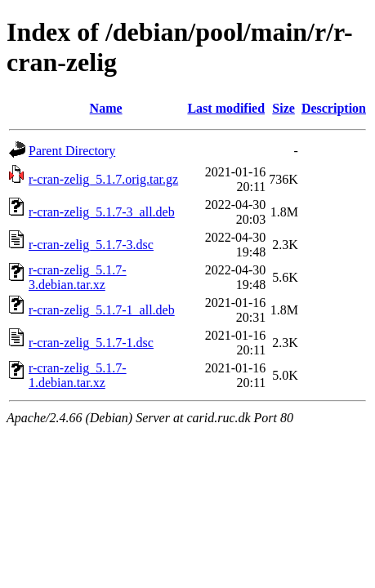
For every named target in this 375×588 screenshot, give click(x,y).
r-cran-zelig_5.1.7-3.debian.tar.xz (78, 277)
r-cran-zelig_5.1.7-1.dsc (91, 343)
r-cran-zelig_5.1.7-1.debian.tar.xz (78, 375)
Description (334, 108)
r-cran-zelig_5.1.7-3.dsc (91, 245)
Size (283, 108)
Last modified (226, 108)
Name (106, 108)
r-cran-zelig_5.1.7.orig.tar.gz (103, 179)
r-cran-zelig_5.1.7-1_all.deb (102, 310)
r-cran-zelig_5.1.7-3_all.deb (102, 212)
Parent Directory (72, 151)
